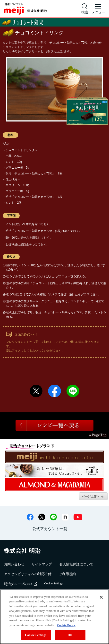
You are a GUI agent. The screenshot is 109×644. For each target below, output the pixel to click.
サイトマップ (42, 564)
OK (70, 635)
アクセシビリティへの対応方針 (28, 574)
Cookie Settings (53, 583)
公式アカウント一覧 (50, 529)
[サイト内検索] (85, 9)
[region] (54, 617)
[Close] (101, 597)
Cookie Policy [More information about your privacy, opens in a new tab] (66, 625)
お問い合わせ (14, 564)
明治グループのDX (20, 584)
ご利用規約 (67, 574)
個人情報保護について (76, 564)
